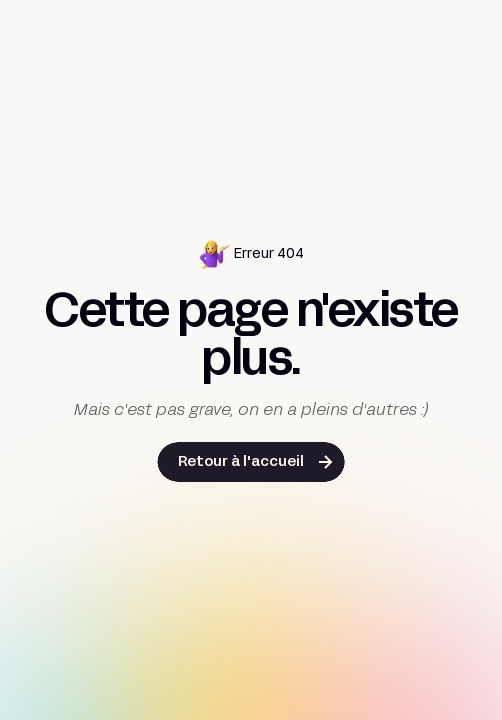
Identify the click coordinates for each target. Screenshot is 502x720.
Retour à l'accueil (241, 462)
